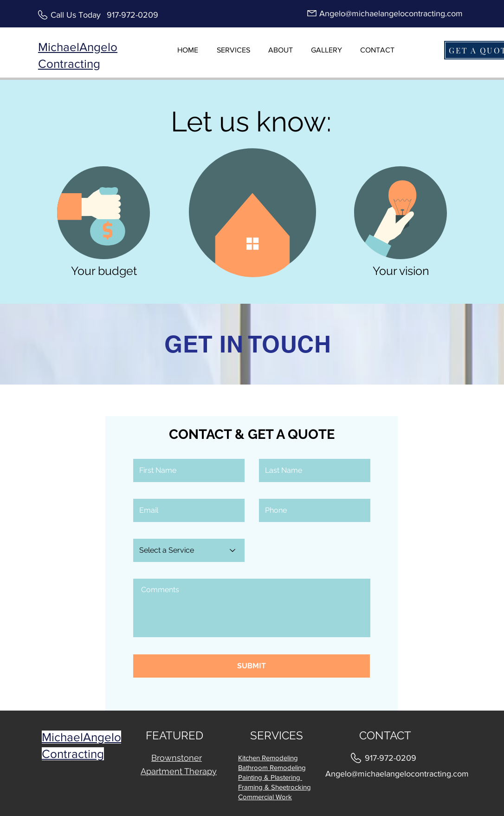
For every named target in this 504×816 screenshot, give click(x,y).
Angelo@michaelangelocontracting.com (391, 13)
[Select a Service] (189, 550)
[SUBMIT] (252, 666)
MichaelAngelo (81, 737)
